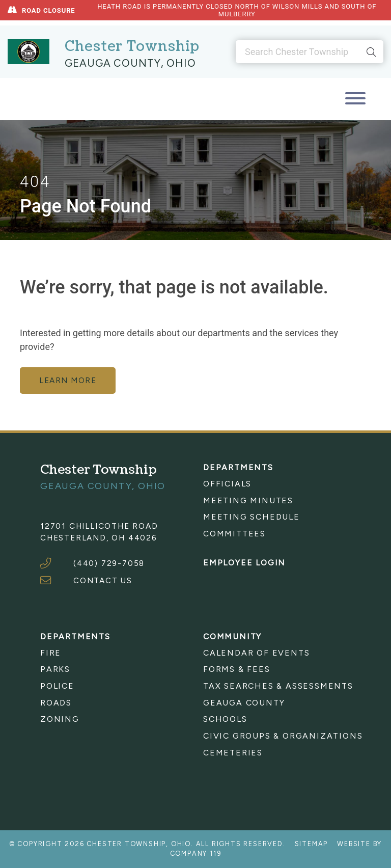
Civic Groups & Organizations (277, 736)
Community (232, 636)
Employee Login (244, 563)
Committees (234, 534)
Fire (51, 653)
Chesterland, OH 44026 (99, 538)
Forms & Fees (237, 669)
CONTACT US (103, 580)
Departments (238, 467)
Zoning (60, 719)
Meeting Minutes (248, 500)
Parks (55, 669)
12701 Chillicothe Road (99, 526)
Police (57, 686)
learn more (68, 380)
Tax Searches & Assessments (277, 686)
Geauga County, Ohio (130, 63)
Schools (225, 719)
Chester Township (132, 46)
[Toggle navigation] (355, 99)
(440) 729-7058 (109, 563)
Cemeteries (233, 753)
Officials (227, 484)
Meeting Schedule (252, 517)
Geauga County (244, 703)
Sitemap (312, 844)
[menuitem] (277, 484)
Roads (56, 703)
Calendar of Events (256, 653)
